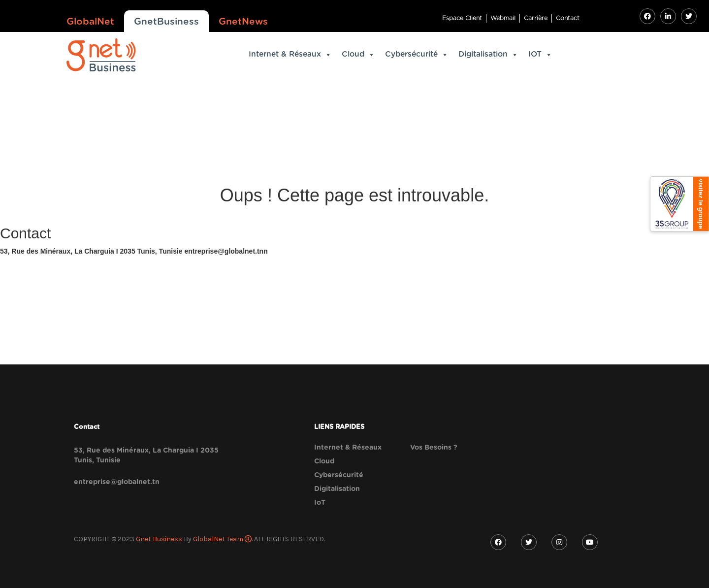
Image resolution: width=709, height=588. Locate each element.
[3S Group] (679, 204)
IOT (540, 55)
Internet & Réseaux (290, 55)
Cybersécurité (417, 55)
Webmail (503, 18)
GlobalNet (90, 22)
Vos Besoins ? (434, 448)
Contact (568, 18)
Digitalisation (488, 55)
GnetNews (243, 22)
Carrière (536, 18)
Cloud (358, 55)
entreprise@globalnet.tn (117, 482)
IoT (320, 503)
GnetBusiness (166, 22)
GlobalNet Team (222, 539)
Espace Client (462, 18)
